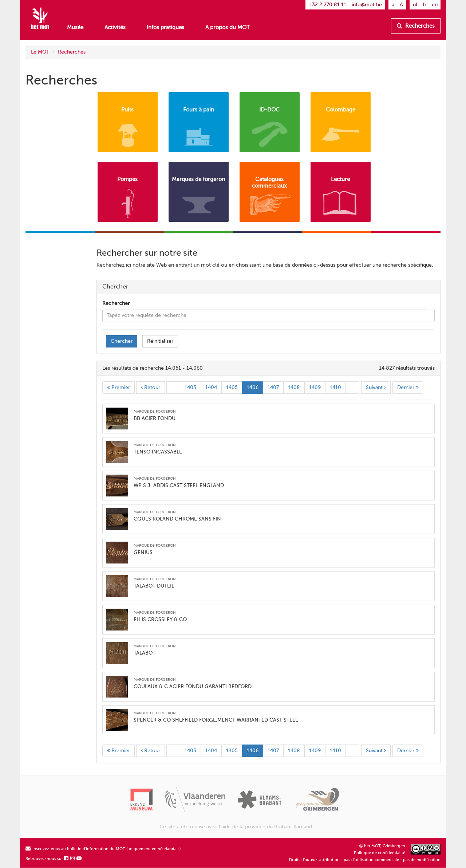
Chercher (122, 341)
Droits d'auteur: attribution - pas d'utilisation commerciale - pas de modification (365, 860)
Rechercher (116, 303)
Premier (119, 387)
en (435, 5)
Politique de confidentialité (380, 853)
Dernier (408, 387)
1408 (294, 387)
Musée (75, 27)
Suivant (376, 387)
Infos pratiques (165, 27)
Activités (115, 27)
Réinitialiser (160, 341)
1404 (211, 387)
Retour (151, 387)
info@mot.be (367, 5)
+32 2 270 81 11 (327, 5)
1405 (232, 387)
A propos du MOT (228, 27)
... (173, 387)
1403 (190, 387)
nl (415, 5)
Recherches (416, 26)
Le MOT (40, 52)
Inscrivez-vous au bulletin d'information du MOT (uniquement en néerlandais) (103, 849)
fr (424, 5)
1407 (273, 387)
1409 (315, 387)
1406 (253, 387)
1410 (335, 387)
